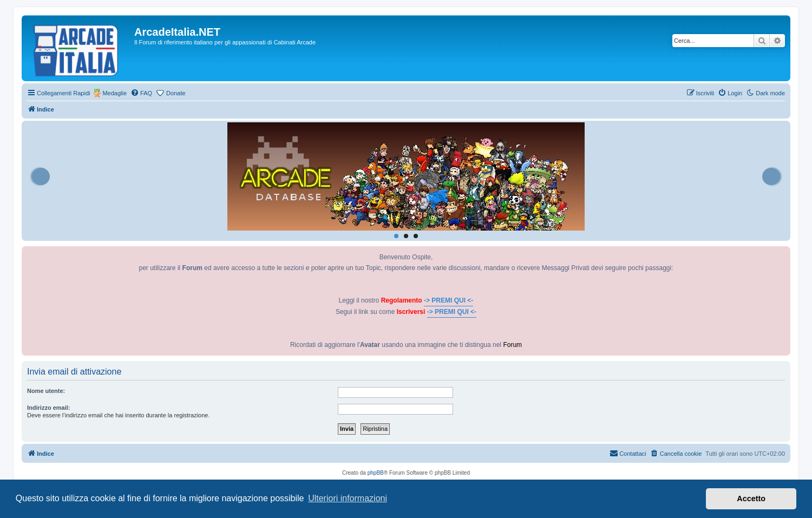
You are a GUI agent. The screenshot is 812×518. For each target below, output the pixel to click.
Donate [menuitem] (176, 93)
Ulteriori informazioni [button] (348, 498)
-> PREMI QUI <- (448, 300)
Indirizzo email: (48, 408)
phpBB (376, 473)
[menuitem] (141, 93)
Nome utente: (46, 391)
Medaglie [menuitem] (114, 93)
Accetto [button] (751, 499)
